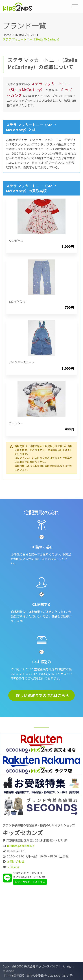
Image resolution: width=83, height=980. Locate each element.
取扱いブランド (25, 35)
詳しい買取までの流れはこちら (43, 695)
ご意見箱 (14, 867)
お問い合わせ (16, 861)
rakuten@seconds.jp (21, 846)
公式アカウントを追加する (30, 882)
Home (7, 35)
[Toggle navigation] (75, 6)
